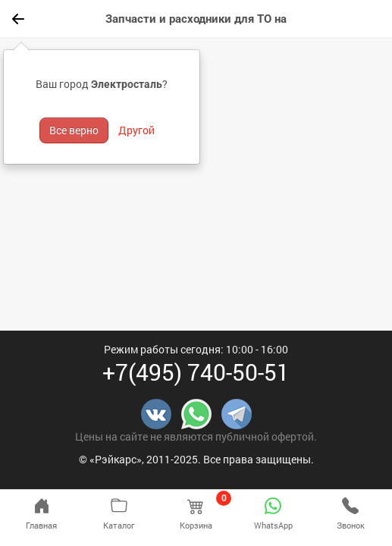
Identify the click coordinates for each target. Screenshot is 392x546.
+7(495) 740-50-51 (196, 372)
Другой (136, 130)
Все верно (74, 130)
